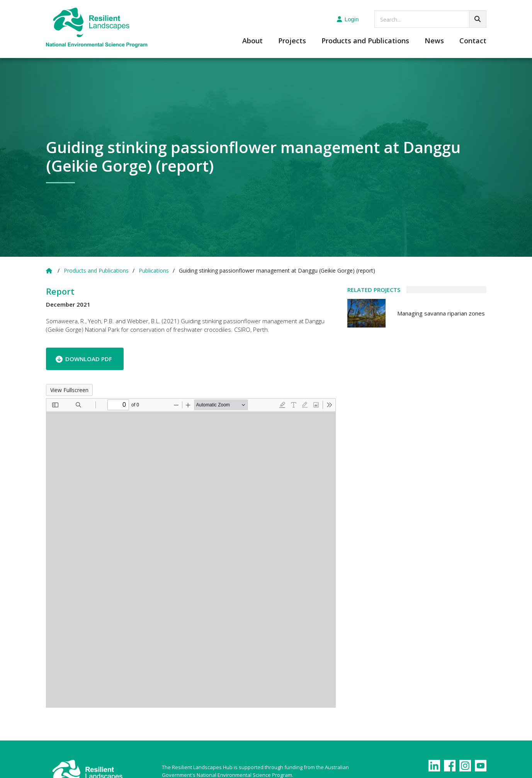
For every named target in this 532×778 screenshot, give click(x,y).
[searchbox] (430, 19)
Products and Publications (365, 41)
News (434, 41)
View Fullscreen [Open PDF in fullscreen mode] (69, 390)
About (252, 41)
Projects (292, 41)
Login (348, 19)
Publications (154, 270)
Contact (473, 41)
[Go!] (478, 19)
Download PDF (89, 359)
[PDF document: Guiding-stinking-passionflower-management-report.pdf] (191, 553)
